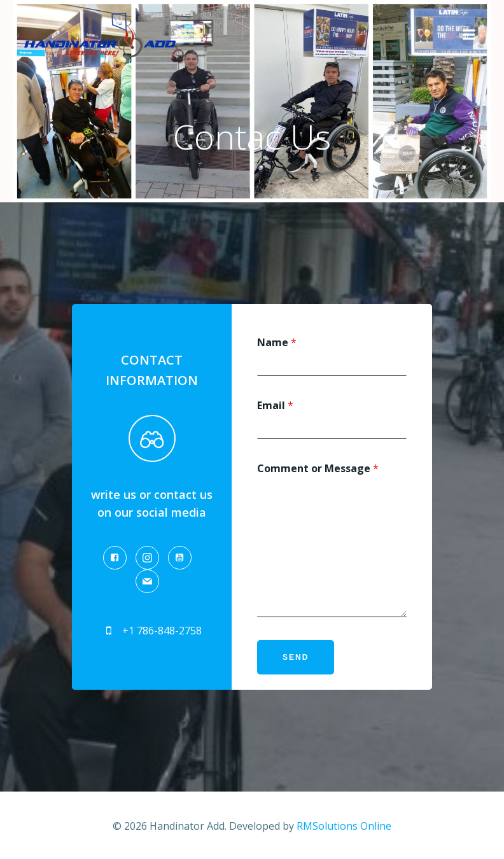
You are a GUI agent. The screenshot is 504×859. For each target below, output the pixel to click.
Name (275, 343)
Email (273, 406)
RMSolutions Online (344, 825)
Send (294, 657)
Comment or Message (316, 469)
